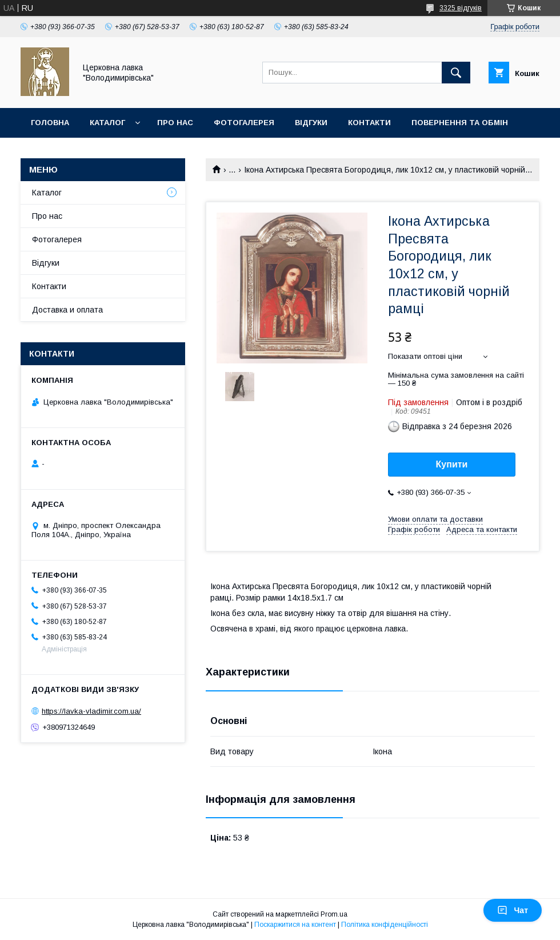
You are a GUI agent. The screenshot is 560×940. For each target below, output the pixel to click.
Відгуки (311, 123)
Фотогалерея (244, 123)
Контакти (369, 123)
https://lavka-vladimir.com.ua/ (91, 711)
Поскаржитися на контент (295, 925)
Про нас (175, 123)
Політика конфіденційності (385, 925)
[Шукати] (456, 73)
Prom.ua (334, 914)
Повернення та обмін (460, 123)
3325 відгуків (461, 8)
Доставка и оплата (67, 310)
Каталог (107, 123)
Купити (452, 464)
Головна (50, 123)
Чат (513, 910)
